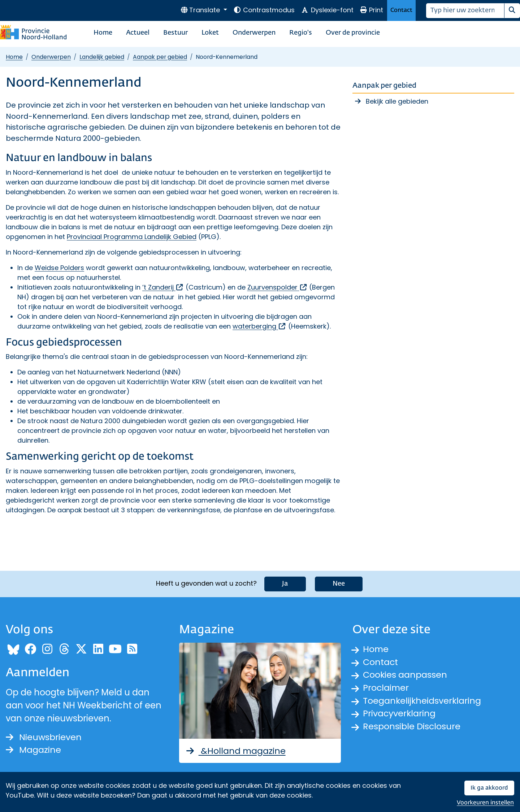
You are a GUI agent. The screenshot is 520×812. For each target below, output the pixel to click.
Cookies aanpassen (405, 675)
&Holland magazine (236, 751)
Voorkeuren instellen (485, 803)
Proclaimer (386, 688)
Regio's (301, 33)
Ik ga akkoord (489, 788)
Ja (285, 584)
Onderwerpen (254, 33)
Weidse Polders (59, 268)
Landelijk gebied (102, 57)
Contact (401, 10)
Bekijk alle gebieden (397, 101)
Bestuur (175, 33)
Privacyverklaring (400, 714)
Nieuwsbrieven (44, 737)
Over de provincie (353, 33)
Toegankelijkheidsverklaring (422, 701)
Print (372, 10)
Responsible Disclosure (412, 727)
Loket (210, 33)
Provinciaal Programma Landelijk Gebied (132, 237)
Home (103, 33)
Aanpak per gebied (160, 57)
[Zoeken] (465, 11)
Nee (339, 584)
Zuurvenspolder (278, 287)
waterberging (259, 326)
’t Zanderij (163, 287)
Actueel (138, 33)
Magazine (33, 750)
